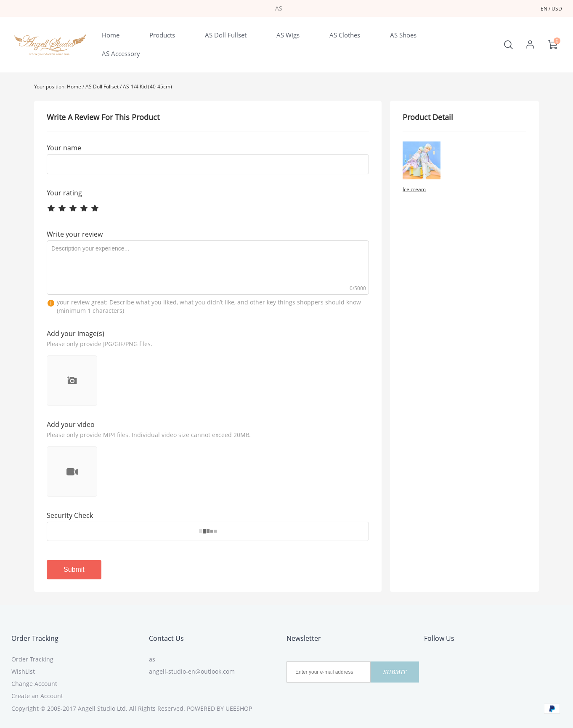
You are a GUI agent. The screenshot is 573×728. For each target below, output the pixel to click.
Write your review (75, 234)
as (152, 659)
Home (74, 87)
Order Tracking (35, 638)
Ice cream (414, 189)
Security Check (70, 515)
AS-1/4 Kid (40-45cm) (147, 87)
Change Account (34, 684)
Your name (64, 148)
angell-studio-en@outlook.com (192, 671)
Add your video (71, 424)
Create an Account (37, 696)
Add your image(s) (76, 333)
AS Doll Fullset (102, 87)
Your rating (64, 193)
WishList (23, 671)
